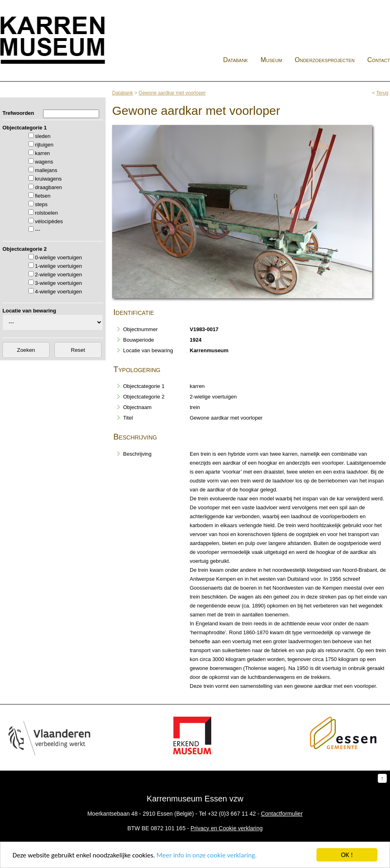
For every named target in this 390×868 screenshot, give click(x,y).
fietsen (43, 196)
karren (42, 153)
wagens (44, 162)
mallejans (46, 170)
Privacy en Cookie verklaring (226, 828)
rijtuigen (44, 145)
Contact (379, 60)
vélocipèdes (49, 221)
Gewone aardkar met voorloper (172, 93)
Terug (382, 93)
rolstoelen (46, 213)
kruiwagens (48, 179)
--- (38, 230)
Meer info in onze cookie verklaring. (206, 855)
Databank (235, 60)
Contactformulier (282, 814)
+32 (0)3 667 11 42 (232, 814)
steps (41, 204)
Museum (271, 60)
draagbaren (49, 187)
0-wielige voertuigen (58, 257)
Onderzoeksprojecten (325, 60)
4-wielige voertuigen (58, 292)
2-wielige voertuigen (58, 275)
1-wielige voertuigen (58, 266)
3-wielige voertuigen (58, 283)
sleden (43, 136)
